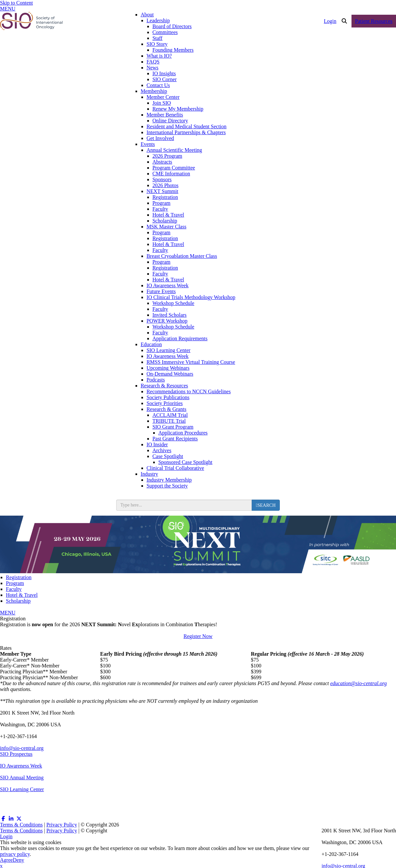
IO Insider (157, 444)
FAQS (153, 62)
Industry (149, 474)
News (153, 68)
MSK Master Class (167, 227)
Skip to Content (16, 3)
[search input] (184, 505)
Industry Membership (169, 480)
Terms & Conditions (21, 825)
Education (151, 344)
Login (330, 21)
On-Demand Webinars (170, 374)
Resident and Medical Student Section (187, 126)
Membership (154, 91)
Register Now (198, 636)
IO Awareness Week (168, 285)
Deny (18, 860)
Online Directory (170, 121)
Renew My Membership (178, 109)
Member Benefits (165, 115)
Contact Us (158, 85)
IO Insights (164, 73)
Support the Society (167, 486)
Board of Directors (172, 26)
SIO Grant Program (173, 427)
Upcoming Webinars (168, 368)
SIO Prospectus (16, 754)
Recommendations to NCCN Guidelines (189, 391)
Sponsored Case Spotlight (185, 462)
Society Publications (168, 397)
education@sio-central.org (359, 683)
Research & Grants (167, 409)
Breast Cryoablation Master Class (182, 256)
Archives (162, 450)
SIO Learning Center (169, 350)
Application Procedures (183, 433)
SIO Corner (165, 79)
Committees (165, 32)
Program (162, 203)
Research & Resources (164, 386)
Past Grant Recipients (175, 439)
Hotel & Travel (168, 215)
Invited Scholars (170, 315)
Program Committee (174, 168)
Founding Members (173, 50)
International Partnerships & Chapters (186, 132)
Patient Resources (374, 21)
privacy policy (15, 854)
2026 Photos (166, 185)
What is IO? (159, 56)
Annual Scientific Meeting (174, 150)
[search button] (266, 505)
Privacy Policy (62, 825)
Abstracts (162, 162)
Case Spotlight (168, 456)
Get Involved (160, 138)
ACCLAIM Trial (170, 415)
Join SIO (162, 103)
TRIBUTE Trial (169, 421)
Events (148, 144)
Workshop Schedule (173, 303)
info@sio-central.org (22, 748)
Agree (6, 860)
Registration (165, 197)
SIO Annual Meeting (22, 778)
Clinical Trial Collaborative (175, 468)
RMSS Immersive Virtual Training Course (191, 362)
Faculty (160, 209)
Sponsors (162, 179)
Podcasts (156, 380)
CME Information (171, 174)
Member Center (163, 97)
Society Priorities (165, 403)
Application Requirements (180, 338)
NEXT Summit (162, 191)
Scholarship (165, 221)
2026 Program (167, 156)
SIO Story (157, 44)
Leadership (158, 20)
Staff (158, 38)
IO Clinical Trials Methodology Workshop (191, 297)
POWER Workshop (167, 321)
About (147, 15)
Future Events (161, 291)
